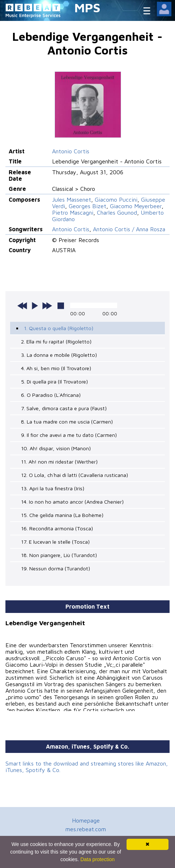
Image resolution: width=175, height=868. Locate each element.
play (35, 306)
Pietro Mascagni (73, 212)
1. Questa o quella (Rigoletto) (59, 328)
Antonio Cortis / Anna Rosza (129, 229)
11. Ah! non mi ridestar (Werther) (59, 462)
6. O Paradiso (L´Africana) (51, 395)
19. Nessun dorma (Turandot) (56, 568)
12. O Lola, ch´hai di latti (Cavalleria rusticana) (74, 475)
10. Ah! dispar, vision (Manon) (56, 448)
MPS (87, 7)
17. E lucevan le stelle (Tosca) (55, 542)
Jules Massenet (72, 200)
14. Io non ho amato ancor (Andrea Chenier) (72, 502)
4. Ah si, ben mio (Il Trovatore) (56, 368)
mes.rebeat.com (86, 829)
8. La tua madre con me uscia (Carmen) (67, 422)
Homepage (86, 820)
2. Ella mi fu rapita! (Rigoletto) (56, 341)
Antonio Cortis (71, 151)
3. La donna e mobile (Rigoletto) (59, 355)
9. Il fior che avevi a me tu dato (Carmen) (69, 435)
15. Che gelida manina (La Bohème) (62, 515)
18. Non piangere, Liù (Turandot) (59, 555)
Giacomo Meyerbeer (136, 206)
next (47, 306)
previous (22, 306)
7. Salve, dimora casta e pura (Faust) (64, 408)
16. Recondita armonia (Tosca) (57, 528)
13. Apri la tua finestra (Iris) (53, 488)
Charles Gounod (117, 212)
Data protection (97, 859)
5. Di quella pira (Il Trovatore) (54, 382)
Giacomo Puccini (116, 200)
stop (61, 306)
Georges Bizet (87, 206)
